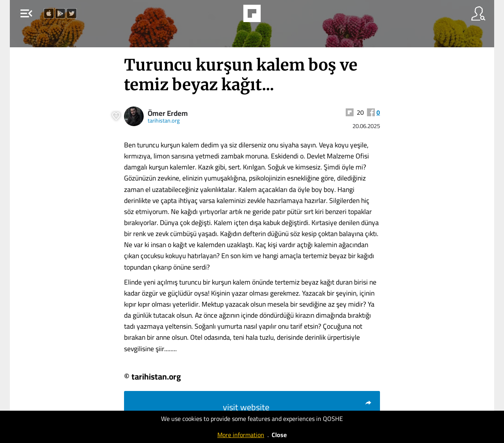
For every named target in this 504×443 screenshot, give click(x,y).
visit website (297, 407)
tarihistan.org (164, 120)
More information (241, 435)
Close (279, 435)
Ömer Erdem (168, 113)
